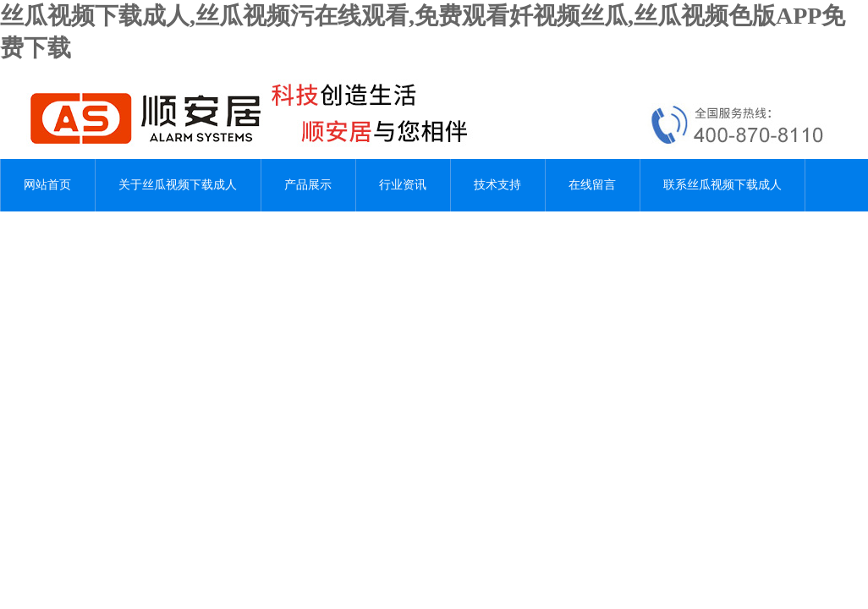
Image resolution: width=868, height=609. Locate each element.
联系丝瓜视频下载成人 (722, 185)
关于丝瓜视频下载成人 (178, 185)
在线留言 (592, 185)
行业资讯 (403, 185)
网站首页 (47, 185)
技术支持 (497, 185)
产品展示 (308, 185)
